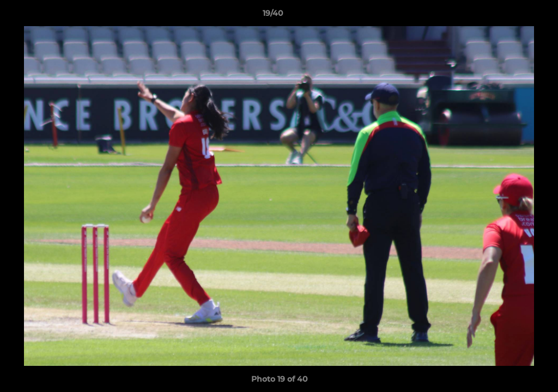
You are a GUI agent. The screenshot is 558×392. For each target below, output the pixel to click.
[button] (512, 16)
